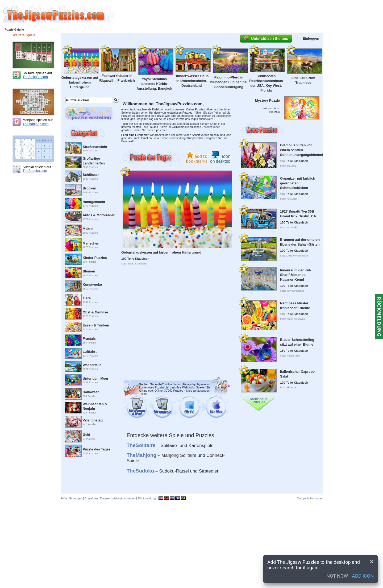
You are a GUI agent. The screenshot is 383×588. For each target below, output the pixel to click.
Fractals (89, 339)
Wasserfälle (92, 365)
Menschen (91, 243)
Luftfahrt (90, 352)
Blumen (89, 271)
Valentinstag (93, 420)
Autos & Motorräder (99, 215)
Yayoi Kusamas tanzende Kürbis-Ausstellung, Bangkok (154, 84)
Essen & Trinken (96, 325)
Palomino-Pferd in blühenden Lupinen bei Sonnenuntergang (229, 82)
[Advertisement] (249, 15)
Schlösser (91, 175)
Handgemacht (94, 202)
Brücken (89, 188)
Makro (88, 229)
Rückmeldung (147, 498)
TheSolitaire (141, 445)
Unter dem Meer (95, 378)
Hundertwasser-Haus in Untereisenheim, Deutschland (191, 81)
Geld (86, 435)
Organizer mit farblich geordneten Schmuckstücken (298, 183)
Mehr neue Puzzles (259, 400)
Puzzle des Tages (97, 449)
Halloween (91, 392)
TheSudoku (140, 471)
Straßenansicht (95, 147)
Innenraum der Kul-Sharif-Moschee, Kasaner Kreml (296, 275)
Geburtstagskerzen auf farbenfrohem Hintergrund (80, 82)
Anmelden (91, 498)
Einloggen (311, 38)
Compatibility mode (309, 498)
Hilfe (64, 498)
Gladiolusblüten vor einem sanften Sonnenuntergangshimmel (301, 150)
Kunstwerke (92, 285)
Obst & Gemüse (95, 312)
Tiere (87, 298)
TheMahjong (141, 455)
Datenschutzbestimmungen (118, 498)
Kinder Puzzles (95, 258)
